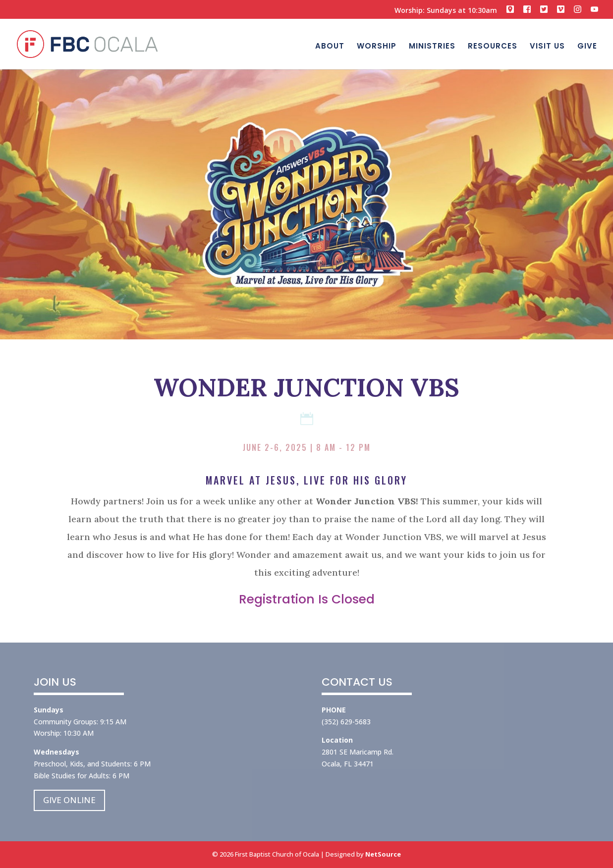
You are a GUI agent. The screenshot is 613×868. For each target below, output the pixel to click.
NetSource (383, 854)
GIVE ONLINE (69, 800)
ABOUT (330, 46)
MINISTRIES (432, 46)
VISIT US (547, 46)
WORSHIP (377, 46)
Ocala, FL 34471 (348, 764)
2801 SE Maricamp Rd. (358, 752)
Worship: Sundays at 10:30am (446, 11)
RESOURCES (493, 46)
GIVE (587, 46)
